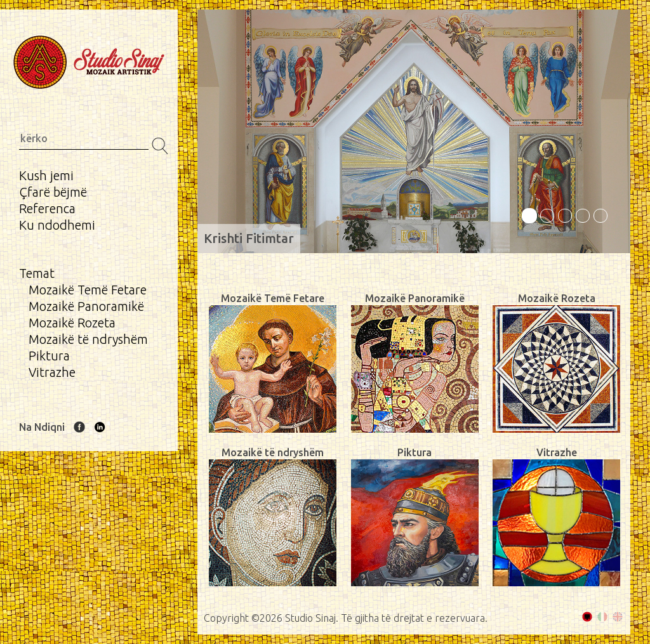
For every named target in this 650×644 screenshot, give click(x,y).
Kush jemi (46, 175)
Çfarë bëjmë (53, 192)
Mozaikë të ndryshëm (88, 339)
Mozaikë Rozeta (72, 323)
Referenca (47, 208)
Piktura (49, 356)
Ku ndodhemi (57, 225)
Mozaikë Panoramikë (86, 306)
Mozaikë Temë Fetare (88, 290)
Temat (37, 273)
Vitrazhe (52, 372)
